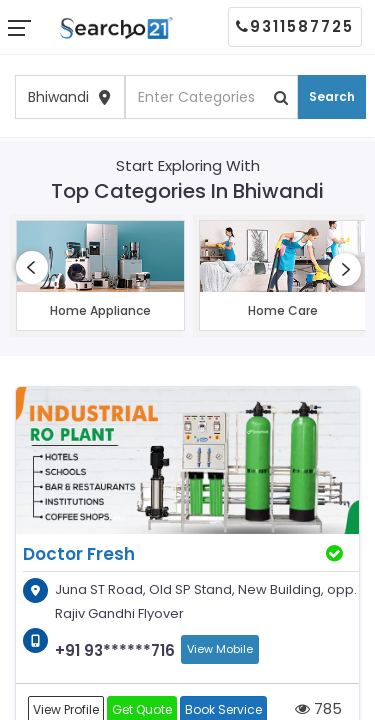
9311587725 (295, 26)
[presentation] (32, 267)
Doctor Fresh (79, 554)
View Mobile (220, 649)
